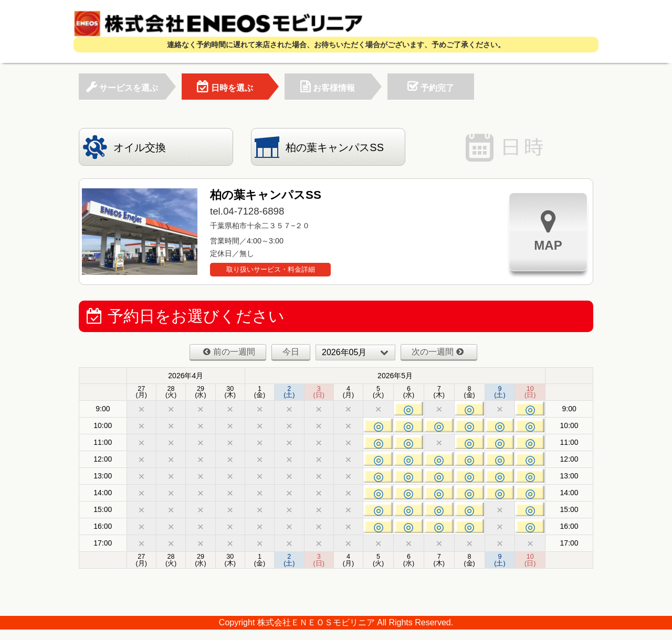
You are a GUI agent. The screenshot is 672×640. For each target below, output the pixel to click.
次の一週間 (438, 352)
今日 (291, 352)
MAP (548, 231)
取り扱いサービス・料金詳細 (271, 269)
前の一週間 (229, 352)
